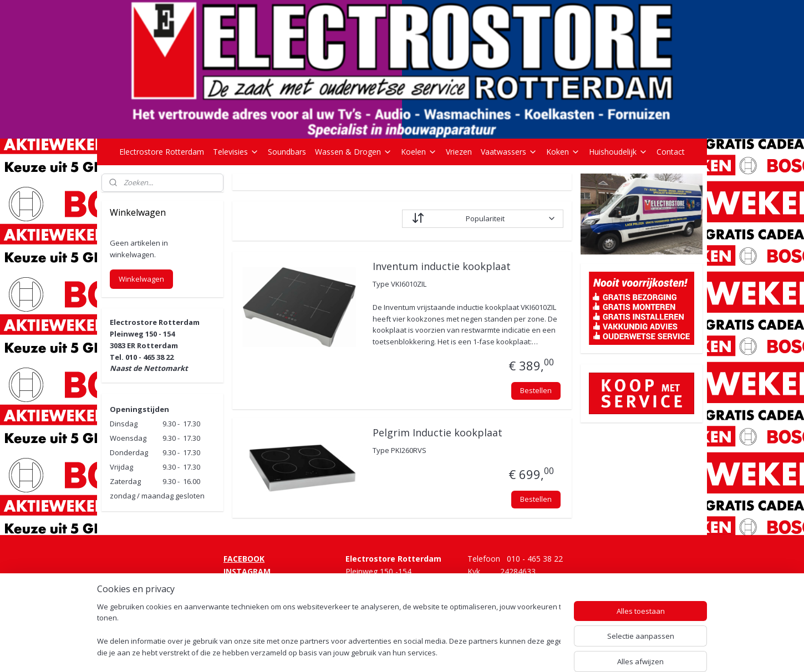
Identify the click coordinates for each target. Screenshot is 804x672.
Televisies (236, 152)
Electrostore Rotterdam (162, 152)
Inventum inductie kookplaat (441, 267)
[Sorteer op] (483, 219)
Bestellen (535, 390)
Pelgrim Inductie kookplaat (437, 433)
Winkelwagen (141, 279)
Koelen (419, 152)
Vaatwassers (509, 152)
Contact (671, 152)
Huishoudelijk (618, 152)
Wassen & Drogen (353, 152)
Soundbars (287, 152)
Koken (563, 152)
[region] (329, 631)
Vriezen (459, 152)
